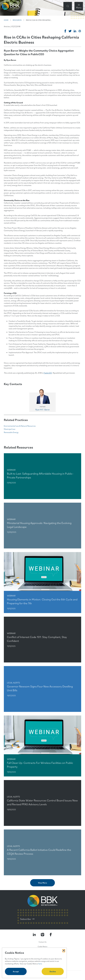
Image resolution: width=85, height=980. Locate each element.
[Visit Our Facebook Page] (51, 935)
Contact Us (43, 942)
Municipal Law (10, 429)
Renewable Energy (11, 432)
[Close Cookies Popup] (64, 951)
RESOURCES (17, 20)
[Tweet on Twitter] (70, 31)
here (40, 964)
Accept (16, 971)
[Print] (80, 31)
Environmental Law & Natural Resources (20, 426)
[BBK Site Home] (11, 6)
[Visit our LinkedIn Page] (34, 935)
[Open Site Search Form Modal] (68, 6)
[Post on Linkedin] (75, 31)
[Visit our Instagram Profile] (42, 935)
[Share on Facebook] (65, 31)
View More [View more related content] (42, 883)
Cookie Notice (42, 946)
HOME (6, 20)
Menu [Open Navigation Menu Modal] (79, 7)
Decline (53, 971)
